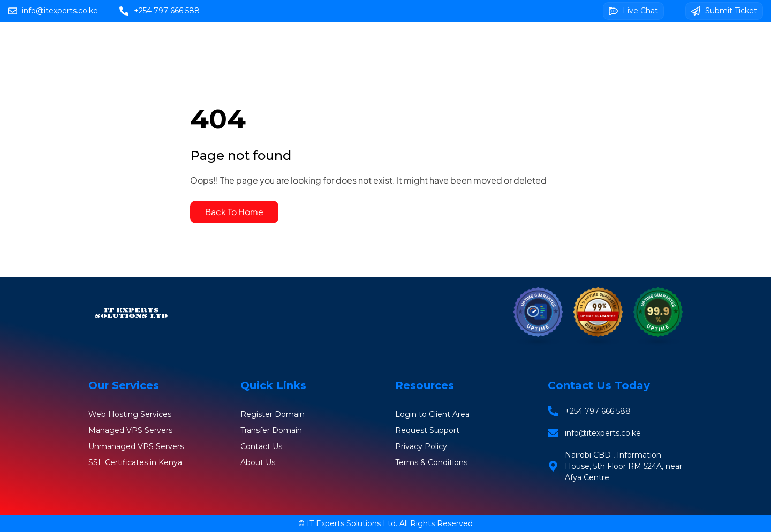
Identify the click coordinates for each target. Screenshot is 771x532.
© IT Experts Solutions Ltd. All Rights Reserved (385, 523)
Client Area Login (500, 74)
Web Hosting (376, 44)
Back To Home (234, 212)
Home (312, 44)
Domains (445, 44)
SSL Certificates (593, 44)
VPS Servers (512, 44)
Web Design (409, 75)
